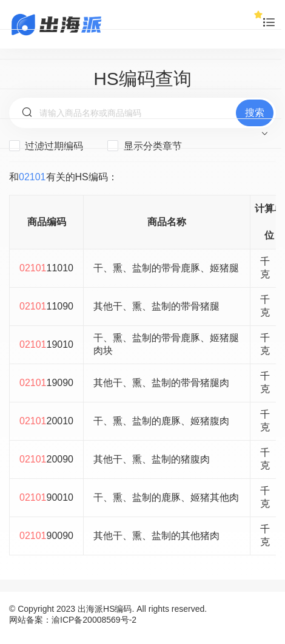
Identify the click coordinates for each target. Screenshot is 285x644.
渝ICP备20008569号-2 (94, 620)
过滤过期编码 (46, 146)
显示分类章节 (144, 146)
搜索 (255, 113)
